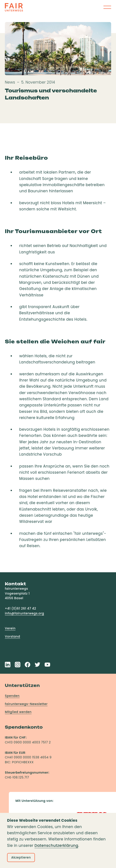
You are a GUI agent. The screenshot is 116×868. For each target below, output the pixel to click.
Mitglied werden (18, 712)
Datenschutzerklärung (56, 846)
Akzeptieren (21, 857)
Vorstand (12, 636)
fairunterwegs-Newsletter (26, 704)
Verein (10, 628)
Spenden (12, 696)
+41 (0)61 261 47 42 (20, 608)
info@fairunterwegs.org (25, 613)
